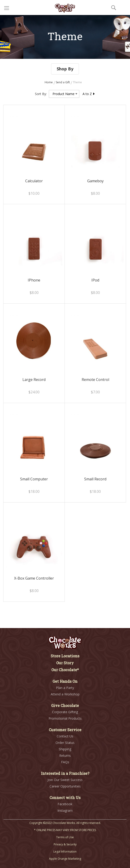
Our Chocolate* (65, 670)
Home (49, 82)
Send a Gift (63, 82)
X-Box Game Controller (34, 578)
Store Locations (65, 656)
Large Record (34, 380)
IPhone (34, 280)
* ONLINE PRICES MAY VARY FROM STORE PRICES (65, 830)
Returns (65, 756)
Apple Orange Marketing (65, 859)
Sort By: (41, 94)
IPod (95, 280)
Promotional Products (65, 718)
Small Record (95, 479)
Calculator (34, 181)
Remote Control (95, 380)
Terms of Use (65, 837)
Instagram (65, 810)
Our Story (65, 663)
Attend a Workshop (65, 694)
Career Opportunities (65, 786)
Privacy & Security (65, 844)
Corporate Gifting (65, 712)
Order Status (65, 743)
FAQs (65, 762)
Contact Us (65, 736)
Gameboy (95, 181)
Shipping (65, 749)
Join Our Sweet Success (65, 780)
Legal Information (65, 852)
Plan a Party (65, 688)
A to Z (89, 94)
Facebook (65, 804)
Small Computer (34, 479)
